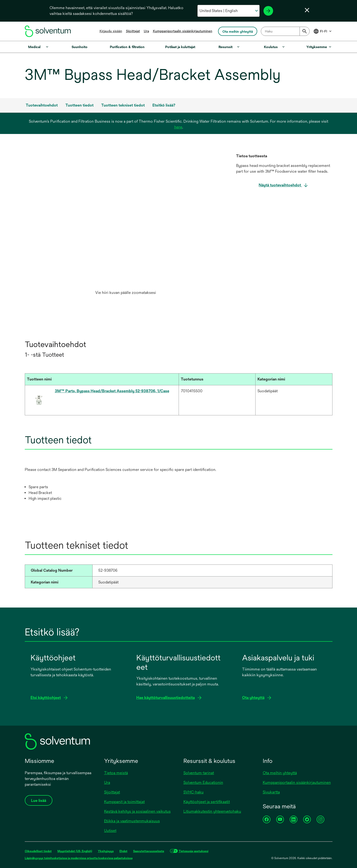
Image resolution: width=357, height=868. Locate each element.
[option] (126, 225)
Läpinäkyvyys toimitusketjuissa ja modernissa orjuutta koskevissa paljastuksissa (79, 858)
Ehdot (123, 851)
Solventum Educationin (203, 782)
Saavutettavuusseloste (149, 851)
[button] (94, 379)
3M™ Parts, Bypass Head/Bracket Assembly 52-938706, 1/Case (112, 391)
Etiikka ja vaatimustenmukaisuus (132, 821)
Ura (146, 31)
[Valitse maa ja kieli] (229, 11)
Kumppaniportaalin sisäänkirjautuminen (183, 31)
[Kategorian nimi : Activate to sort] (294, 379)
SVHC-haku (194, 792)
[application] (126, 221)
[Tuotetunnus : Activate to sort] (217, 379)
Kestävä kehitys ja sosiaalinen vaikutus (137, 811)
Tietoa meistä (116, 773)
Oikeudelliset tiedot (38, 851)
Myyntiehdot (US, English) (75, 851)
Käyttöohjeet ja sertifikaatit (207, 802)
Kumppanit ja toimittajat (124, 802)
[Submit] (305, 31)
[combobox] (285, 31)
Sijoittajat (133, 31)
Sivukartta (271, 792)
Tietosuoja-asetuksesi (194, 851)
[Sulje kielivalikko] (307, 10)
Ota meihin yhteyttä (280, 773)
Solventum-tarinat (199, 773)
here (178, 127)
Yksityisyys (106, 851)
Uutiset (110, 831)
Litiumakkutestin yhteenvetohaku (212, 811)
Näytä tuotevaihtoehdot (280, 185)
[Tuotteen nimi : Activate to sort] (102, 379)
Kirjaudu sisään (111, 31)
